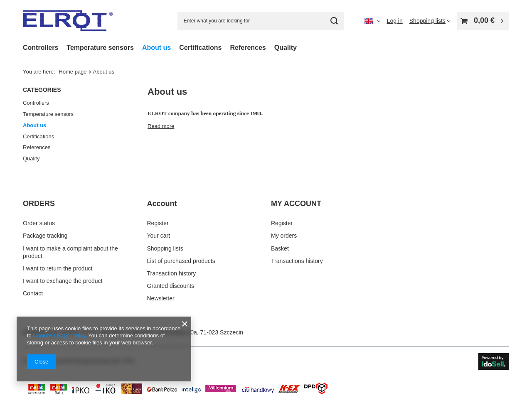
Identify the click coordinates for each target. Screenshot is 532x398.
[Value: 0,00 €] (483, 21)
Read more (161, 126)
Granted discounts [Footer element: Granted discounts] (171, 286)
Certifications (200, 48)
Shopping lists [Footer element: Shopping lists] (165, 248)
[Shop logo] (68, 21)
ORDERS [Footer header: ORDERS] (39, 204)
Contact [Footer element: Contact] (33, 293)
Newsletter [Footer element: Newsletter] (161, 298)
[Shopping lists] (430, 21)
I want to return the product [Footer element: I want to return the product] (58, 268)
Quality (286, 48)
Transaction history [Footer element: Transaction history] (172, 273)
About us (156, 48)
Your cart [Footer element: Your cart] (159, 236)
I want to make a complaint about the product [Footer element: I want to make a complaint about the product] (70, 252)
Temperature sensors (100, 48)
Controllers (41, 48)
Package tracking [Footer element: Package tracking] (45, 236)
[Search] (334, 21)
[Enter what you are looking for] (261, 21)
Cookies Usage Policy (59, 335)
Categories (42, 90)
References (248, 48)
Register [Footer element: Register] (158, 223)
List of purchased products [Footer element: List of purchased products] (181, 261)
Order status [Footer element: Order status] (39, 223)
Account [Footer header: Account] (162, 204)
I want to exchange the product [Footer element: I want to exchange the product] (63, 281)
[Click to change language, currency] (372, 21)
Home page (73, 72)
